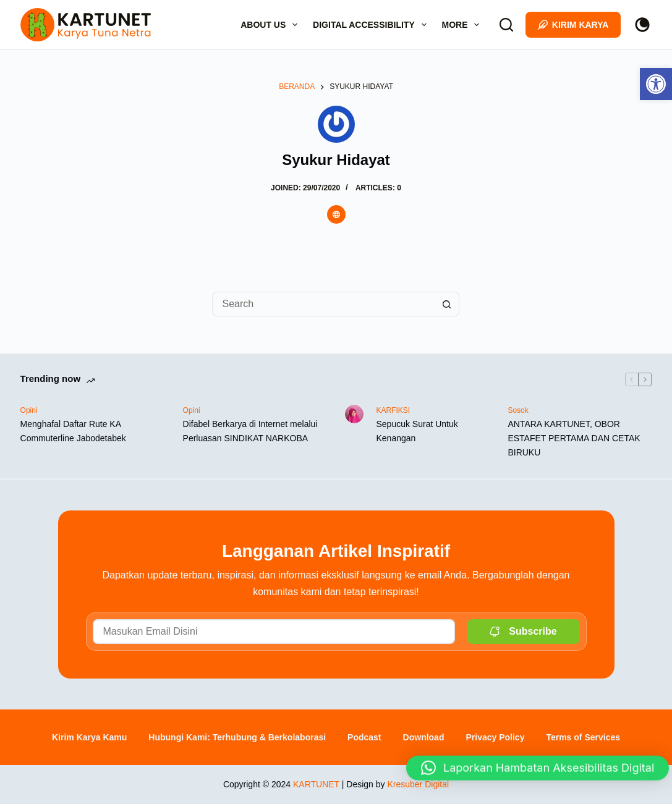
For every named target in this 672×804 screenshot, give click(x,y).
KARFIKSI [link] (393, 410)
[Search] (506, 25)
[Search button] (447, 304)
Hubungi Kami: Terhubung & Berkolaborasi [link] (237, 737)
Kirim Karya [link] (573, 25)
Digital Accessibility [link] (372, 25)
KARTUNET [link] (316, 784)
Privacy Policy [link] (495, 737)
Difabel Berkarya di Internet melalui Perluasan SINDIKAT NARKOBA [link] (250, 431)
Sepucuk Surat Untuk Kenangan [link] (417, 431)
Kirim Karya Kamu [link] (89, 737)
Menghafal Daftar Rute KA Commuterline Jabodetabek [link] (73, 431)
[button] (538, 769)
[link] (656, 84)
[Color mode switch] (642, 25)
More (463, 25)
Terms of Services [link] (583, 737)
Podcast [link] (364, 737)
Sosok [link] (518, 410)
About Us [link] (271, 25)
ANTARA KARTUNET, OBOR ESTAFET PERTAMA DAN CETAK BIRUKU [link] (574, 438)
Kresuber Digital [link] (418, 784)
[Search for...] (323, 304)
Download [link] (424, 737)
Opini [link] (29, 410)
